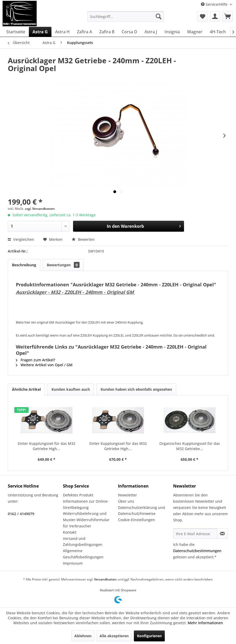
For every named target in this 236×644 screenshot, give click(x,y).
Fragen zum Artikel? (35, 360)
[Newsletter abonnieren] (222, 534)
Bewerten (83, 239)
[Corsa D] (129, 32)
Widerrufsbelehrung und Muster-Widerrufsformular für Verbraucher (86, 520)
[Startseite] (16, 32)
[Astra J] (151, 32)
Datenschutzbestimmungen (197, 551)
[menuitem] (126, 16)
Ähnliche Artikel (26, 389)
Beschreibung (24, 265)
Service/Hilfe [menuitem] (215, 4)
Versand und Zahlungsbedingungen (83, 542)
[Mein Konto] (215, 16)
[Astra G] (40, 32)
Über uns (126, 501)
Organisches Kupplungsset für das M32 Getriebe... (190, 446)
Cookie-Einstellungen (136, 520)
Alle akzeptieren (114, 636)
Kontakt (70, 532)
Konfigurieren (149, 636)
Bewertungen (63, 265)
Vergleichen (21, 239)
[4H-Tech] (218, 32)
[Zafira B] (107, 32)
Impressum (73, 563)
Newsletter (127, 495)
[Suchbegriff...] (126, 16)
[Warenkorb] (228, 16)
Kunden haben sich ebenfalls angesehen (136, 389)
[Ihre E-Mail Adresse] (195, 534)
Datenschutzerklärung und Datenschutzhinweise (142, 511)
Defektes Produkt (78, 495)
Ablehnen (83, 636)
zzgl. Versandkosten (40, 209)
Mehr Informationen (205, 623)
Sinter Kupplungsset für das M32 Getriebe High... (47, 446)
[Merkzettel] (202, 16)
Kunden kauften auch (71, 389)
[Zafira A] (84, 32)
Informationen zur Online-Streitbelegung (86, 504)
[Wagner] (195, 32)
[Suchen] (159, 16)
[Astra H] (62, 32)
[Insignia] (172, 32)
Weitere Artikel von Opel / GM (44, 365)
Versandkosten (105, 579)
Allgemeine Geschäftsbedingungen (83, 554)
